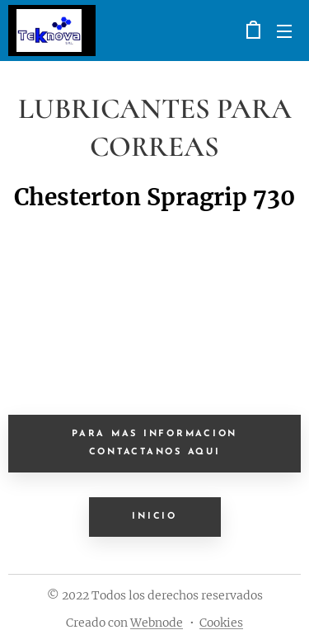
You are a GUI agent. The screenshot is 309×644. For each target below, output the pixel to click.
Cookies (221, 623)
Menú (284, 31)
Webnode (157, 623)
